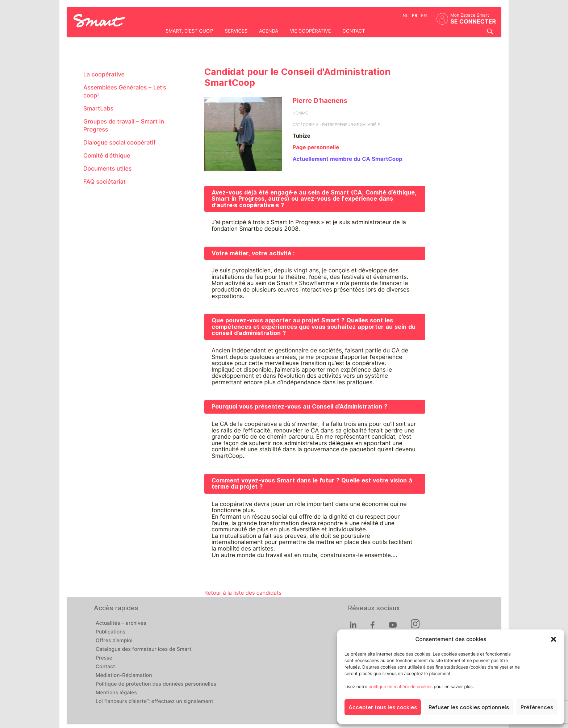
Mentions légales (116, 693)
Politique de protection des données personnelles (156, 684)
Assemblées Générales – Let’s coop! (125, 91)
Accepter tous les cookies (383, 707)
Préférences (537, 707)
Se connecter (473, 22)
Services (236, 31)
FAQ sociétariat (105, 182)
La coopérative (104, 74)
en (424, 15)
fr (415, 15)
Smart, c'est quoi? (189, 31)
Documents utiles (107, 169)
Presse (104, 658)
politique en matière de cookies (400, 687)
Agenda (269, 31)
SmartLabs (98, 108)
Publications (110, 632)
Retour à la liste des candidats (243, 593)
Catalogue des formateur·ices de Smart (143, 649)
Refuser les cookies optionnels (469, 707)
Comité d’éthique (107, 156)
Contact (354, 31)
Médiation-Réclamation (124, 675)
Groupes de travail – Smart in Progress (124, 125)
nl (406, 15)
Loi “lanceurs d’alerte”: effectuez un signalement (154, 702)
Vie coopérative (310, 31)
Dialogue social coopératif (120, 143)
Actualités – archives (121, 623)
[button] (554, 639)
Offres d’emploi (114, 641)
